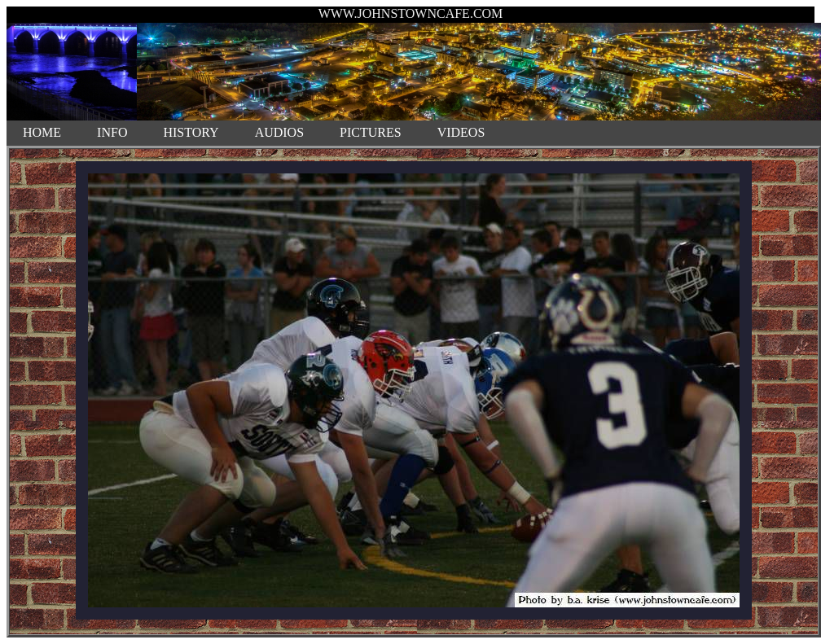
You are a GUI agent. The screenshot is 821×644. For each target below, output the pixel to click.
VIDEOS (461, 132)
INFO (112, 132)
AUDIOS (279, 132)
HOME (42, 132)
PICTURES (371, 132)
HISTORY (191, 132)
